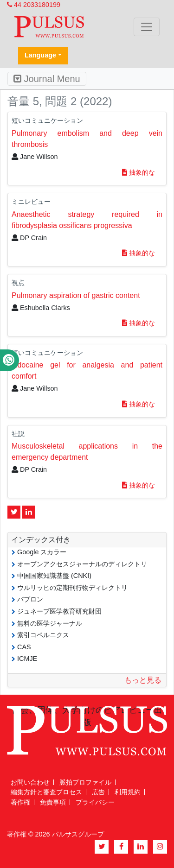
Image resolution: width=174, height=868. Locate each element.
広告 (98, 792)
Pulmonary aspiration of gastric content (76, 295)
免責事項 (53, 802)
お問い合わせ (30, 782)
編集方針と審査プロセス (46, 792)
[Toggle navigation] (147, 27)
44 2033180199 (34, 5)
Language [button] (40, 55)
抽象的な (139, 172)
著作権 (20, 802)
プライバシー (95, 802)
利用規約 (128, 792)
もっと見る (143, 680)
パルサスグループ (78, 834)
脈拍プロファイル (85, 782)
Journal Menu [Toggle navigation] (47, 79)
